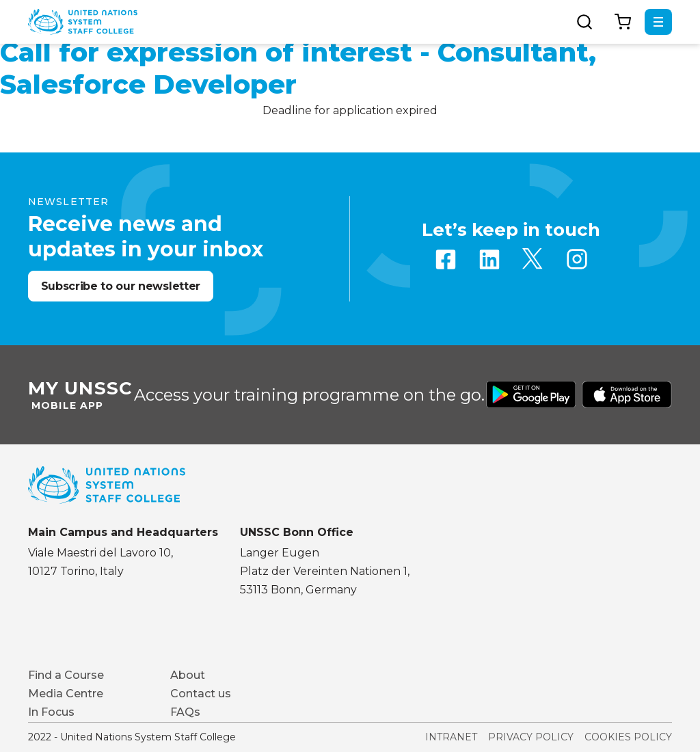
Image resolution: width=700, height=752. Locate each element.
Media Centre (66, 694)
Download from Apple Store (627, 394)
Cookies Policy (628, 737)
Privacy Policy (531, 737)
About (188, 675)
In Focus (51, 712)
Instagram (577, 259)
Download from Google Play (531, 394)
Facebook (446, 259)
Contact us (201, 694)
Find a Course (66, 675)
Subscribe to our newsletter (121, 286)
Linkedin (489, 259)
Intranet (451, 737)
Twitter (533, 259)
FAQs (185, 712)
